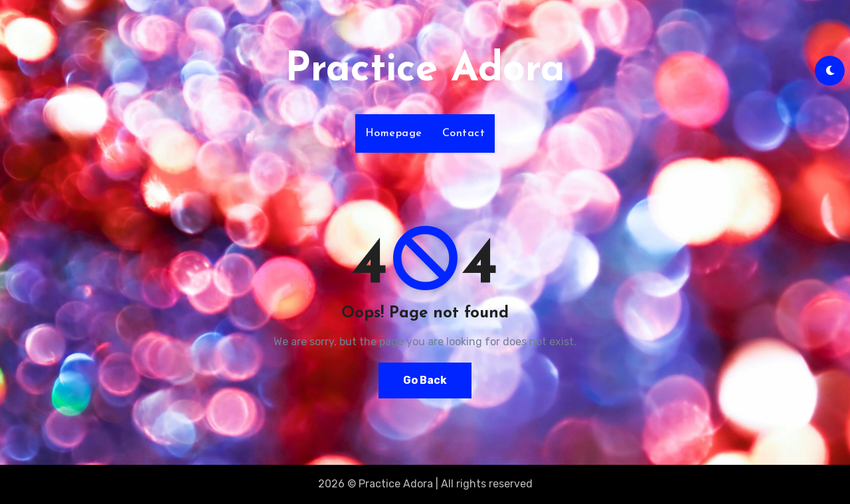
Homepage (394, 133)
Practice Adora (425, 70)
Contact (464, 133)
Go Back (425, 380)
